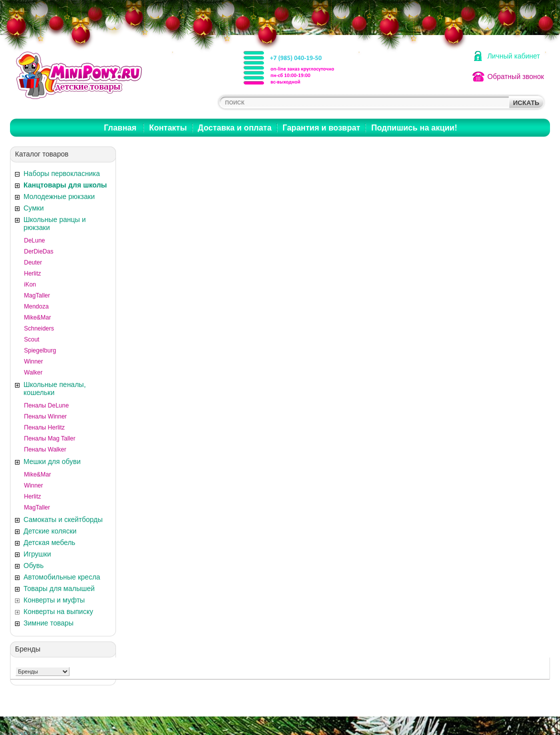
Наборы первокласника (62, 173)
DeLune (34, 240)
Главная (120, 128)
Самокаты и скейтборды (63, 519)
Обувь (33, 565)
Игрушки (37, 554)
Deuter (33, 262)
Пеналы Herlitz (44, 427)
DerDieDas (39, 251)
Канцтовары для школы (65, 185)
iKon (30, 284)
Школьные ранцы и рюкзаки (55, 223)
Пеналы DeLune (46, 405)
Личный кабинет (514, 56)
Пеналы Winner (45, 416)
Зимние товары (48, 623)
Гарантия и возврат (321, 128)
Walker (33, 372)
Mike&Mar (37, 317)
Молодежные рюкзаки (59, 196)
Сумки (34, 208)
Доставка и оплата (235, 128)
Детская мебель (49, 542)
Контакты (168, 128)
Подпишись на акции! (414, 128)
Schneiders (39, 328)
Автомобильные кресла (62, 577)
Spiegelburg (40, 350)
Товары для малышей (59, 588)
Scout (32, 339)
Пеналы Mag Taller (50, 438)
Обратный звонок (516, 76)
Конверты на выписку (58, 611)
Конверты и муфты (54, 600)
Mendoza (36, 306)
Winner (33, 361)
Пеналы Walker (45, 449)
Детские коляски (50, 531)
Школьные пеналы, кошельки (55, 388)
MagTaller (37, 295)
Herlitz (32, 273)
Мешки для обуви (52, 461)
